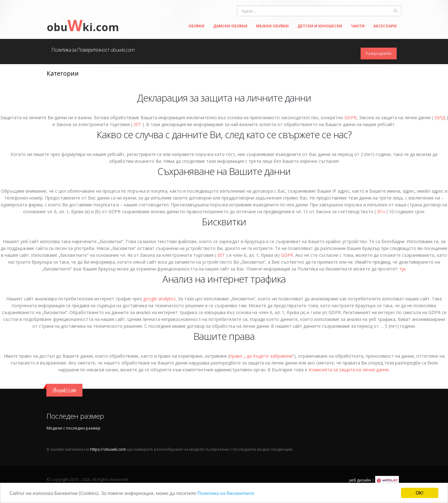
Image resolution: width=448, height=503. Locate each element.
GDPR (350, 118)
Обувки (196, 26)
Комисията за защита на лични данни (349, 370)
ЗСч (381, 212)
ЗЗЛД (440, 118)
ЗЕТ (137, 124)
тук (403, 269)
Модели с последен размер (74, 428)
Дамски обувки (230, 26)
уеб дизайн (360, 480)
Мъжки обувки (272, 26)
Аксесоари (385, 26)
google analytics (159, 299)
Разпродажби (379, 53)
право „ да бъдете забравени (261, 356)
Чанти (358, 26)
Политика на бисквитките (226, 493)
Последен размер (75, 416)
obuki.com (83, 27)
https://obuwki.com (108, 449)
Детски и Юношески (320, 26)
